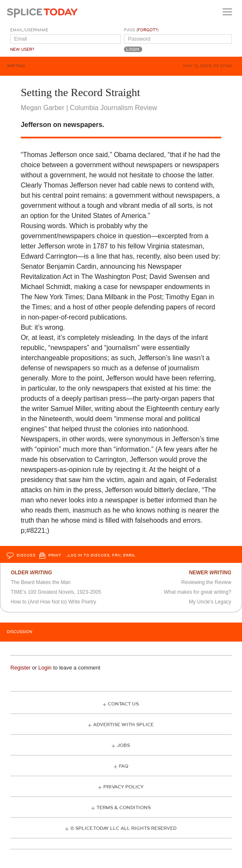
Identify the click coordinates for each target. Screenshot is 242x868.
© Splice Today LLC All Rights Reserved (123, 828)
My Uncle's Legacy (210, 602)
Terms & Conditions (124, 808)
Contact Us (123, 704)
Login (45, 668)
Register (20, 668)
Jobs (123, 745)
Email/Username (29, 30)
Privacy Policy (123, 787)
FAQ (124, 766)
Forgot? (147, 30)
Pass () (141, 30)
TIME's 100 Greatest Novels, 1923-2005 (56, 592)
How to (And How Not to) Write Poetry (53, 602)
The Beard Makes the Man (40, 582)
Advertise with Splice (123, 725)
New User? (22, 50)
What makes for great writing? (197, 592)
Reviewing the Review (206, 582)
